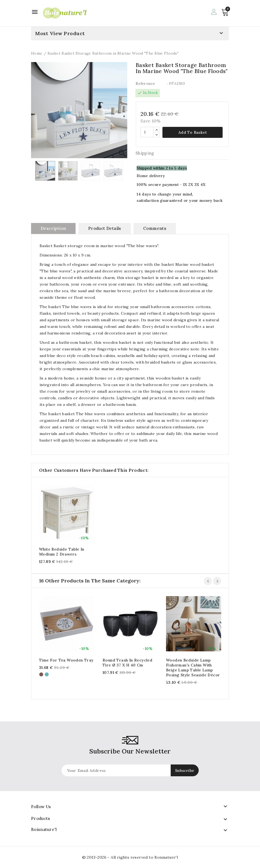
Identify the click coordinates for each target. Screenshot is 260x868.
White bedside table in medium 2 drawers (62, 552)
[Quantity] (147, 132)
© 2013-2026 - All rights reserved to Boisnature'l (130, 857)
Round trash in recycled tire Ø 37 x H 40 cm (127, 663)
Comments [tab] (155, 228)
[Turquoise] (47, 674)
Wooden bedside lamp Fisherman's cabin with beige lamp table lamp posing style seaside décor (193, 668)
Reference (145, 83)
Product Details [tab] (105, 228)
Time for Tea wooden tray (66, 660)
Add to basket (193, 132)
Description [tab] (53, 228)
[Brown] (41, 674)
